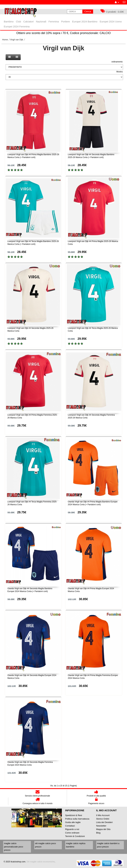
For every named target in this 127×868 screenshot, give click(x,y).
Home (5, 40)
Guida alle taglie (73, 822)
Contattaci (70, 826)
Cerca (88, 11)
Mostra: (120, 72)
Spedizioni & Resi (74, 815)
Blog (98, 833)
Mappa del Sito (103, 829)
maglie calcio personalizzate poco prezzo (14, 847)
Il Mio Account (103, 815)
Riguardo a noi (72, 829)
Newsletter (101, 826)
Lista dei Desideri (105, 822)
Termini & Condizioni (75, 836)
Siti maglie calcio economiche (41, 862)
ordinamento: (117, 62)
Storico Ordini (103, 819)
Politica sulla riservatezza (77, 819)
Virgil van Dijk (17, 40)
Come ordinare (72, 833)
